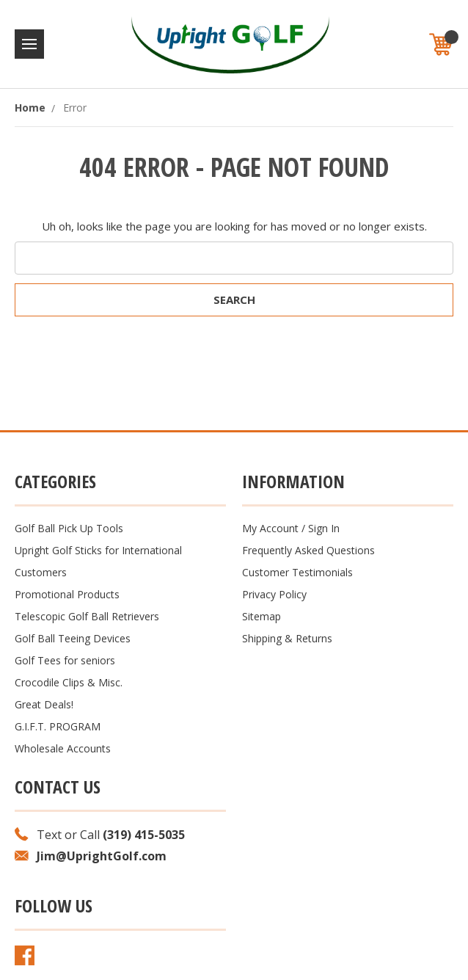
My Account (270, 528)
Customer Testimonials (297, 572)
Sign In (324, 528)
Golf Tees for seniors (65, 660)
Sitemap (262, 616)
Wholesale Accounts (63, 748)
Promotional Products (67, 594)
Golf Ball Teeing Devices (73, 638)
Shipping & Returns (287, 638)
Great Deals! (44, 704)
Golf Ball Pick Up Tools (69, 528)
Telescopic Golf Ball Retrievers (87, 616)
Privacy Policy (274, 594)
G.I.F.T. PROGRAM (58, 726)
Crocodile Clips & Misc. (69, 682)
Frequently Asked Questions (308, 550)
